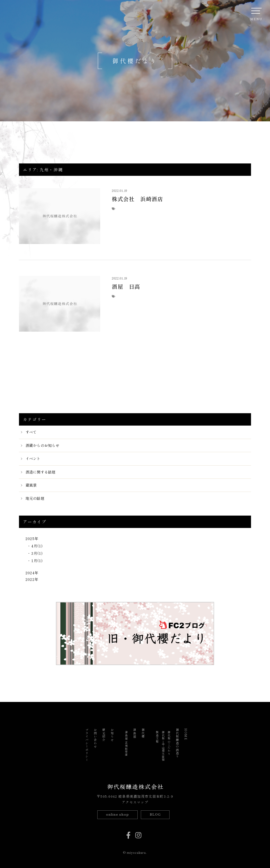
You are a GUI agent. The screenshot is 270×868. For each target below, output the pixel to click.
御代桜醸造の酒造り (177, 743)
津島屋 (135, 733)
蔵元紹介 (104, 735)
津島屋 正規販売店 (126, 744)
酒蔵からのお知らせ (42, 445)
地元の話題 (35, 498)
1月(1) (37, 561)
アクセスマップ (135, 802)
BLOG (155, 814)
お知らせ (112, 735)
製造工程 (157, 737)
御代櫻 (143, 733)
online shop (117, 814)
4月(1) (37, 546)
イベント (33, 458)
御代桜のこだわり (169, 743)
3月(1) (37, 553)
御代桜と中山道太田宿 (163, 746)
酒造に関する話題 (41, 472)
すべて (31, 432)
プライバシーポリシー (87, 745)
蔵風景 (31, 485)
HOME (186, 734)
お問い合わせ (95, 738)
